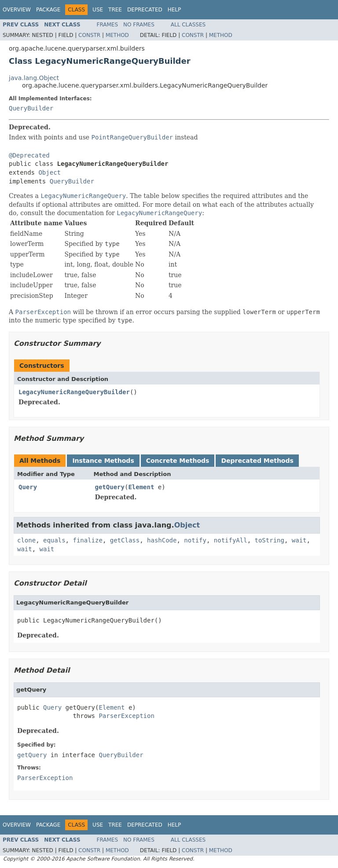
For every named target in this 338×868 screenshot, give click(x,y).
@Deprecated (29, 155)
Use (98, 10)
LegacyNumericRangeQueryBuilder (74, 392)
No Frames (139, 25)
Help (175, 10)
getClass (125, 540)
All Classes (188, 25)
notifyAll (231, 540)
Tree (115, 10)
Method (117, 35)
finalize (87, 540)
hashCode (162, 540)
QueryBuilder (31, 108)
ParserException (126, 716)
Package (48, 10)
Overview (17, 10)
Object (50, 172)
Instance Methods (103, 461)
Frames (108, 25)
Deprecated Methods (257, 461)
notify (195, 540)
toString (270, 540)
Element (141, 487)
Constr (89, 35)
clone (26, 540)
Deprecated (145, 10)
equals (54, 540)
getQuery (110, 487)
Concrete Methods (178, 461)
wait (299, 540)
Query (28, 487)
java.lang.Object (34, 78)
